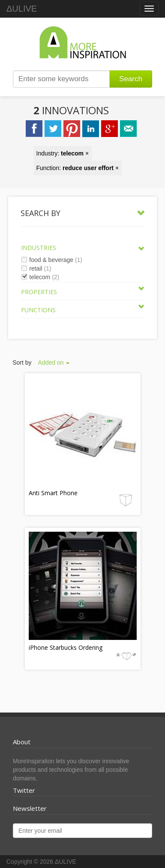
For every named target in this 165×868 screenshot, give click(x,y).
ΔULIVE (22, 9)
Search (131, 79)
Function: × (78, 168)
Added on (54, 362)
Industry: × (63, 153)
